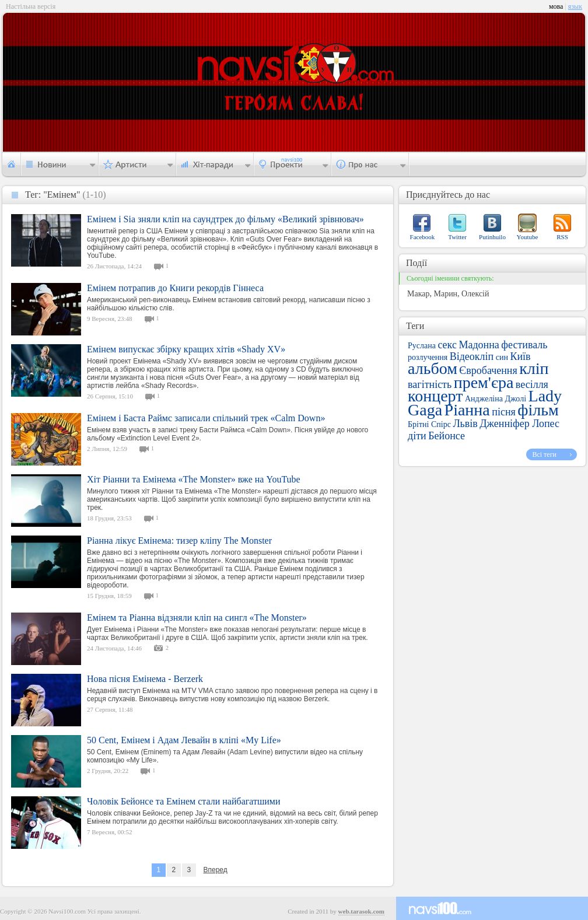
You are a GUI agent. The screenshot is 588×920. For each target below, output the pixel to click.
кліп (534, 368)
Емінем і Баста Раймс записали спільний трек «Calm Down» (206, 418)
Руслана (422, 346)
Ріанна (467, 410)
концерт (435, 396)
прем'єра (484, 382)
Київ (520, 356)
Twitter (457, 237)
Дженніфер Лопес (519, 424)
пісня (504, 412)
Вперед (215, 870)
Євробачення (488, 370)
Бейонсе (447, 436)
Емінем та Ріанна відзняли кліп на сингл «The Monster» (197, 618)
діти (417, 436)
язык (575, 6)
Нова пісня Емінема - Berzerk (145, 679)
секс (447, 345)
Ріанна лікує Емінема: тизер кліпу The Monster (179, 541)
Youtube (528, 237)
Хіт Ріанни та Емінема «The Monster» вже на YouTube (194, 479)
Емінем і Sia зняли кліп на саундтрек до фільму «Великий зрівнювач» (225, 219)
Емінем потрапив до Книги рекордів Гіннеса (175, 288)
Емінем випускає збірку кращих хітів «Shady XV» (186, 349)
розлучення (428, 357)
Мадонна (479, 345)
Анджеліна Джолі (496, 399)
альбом (433, 368)
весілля (532, 384)
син (502, 357)
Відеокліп (472, 356)
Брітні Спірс (429, 424)
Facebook (423, 237)
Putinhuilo (492, 237)
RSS (562, 237)
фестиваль (524, 345)
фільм (538, 410)
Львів (465, 424)
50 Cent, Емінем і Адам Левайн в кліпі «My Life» (184, 740)
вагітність (430, 384)
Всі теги (544, 454)
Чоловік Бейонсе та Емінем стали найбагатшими (184, 801)
